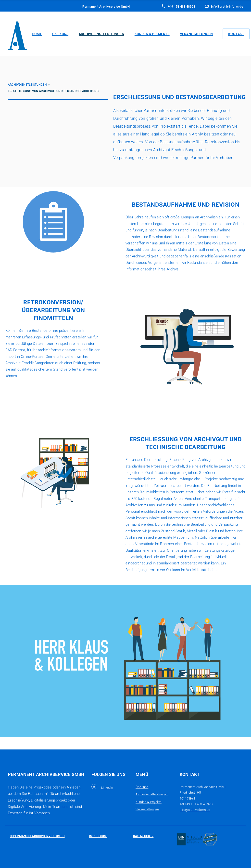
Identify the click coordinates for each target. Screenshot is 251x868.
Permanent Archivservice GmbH (38, 836)
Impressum (98, 836)
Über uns (60, 34)
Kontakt (236, 34)
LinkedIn (107, 788)
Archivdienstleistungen (101, 34)
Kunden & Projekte (152, 34)
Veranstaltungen (196, 34)
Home (37, 34)
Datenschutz (143, 836)
